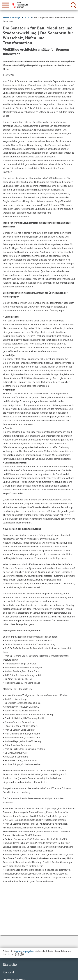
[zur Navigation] (6, 5)
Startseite (10, 965)
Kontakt (8, 972)
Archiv (29, 17)
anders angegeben (25, 951)
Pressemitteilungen (13, 17)
